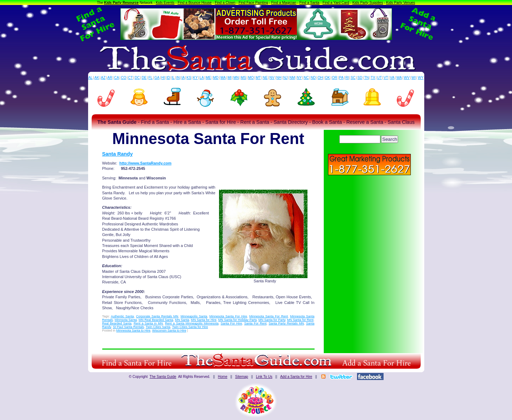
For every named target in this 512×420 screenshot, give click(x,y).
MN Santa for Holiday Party (238, 320)
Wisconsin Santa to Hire (169, 330)
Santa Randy (118, 154)
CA (116, 78)
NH (279, 78)
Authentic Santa (122, 316)
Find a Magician (284, 3)
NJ (285, 78)
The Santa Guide (163, 377)
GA (157, 78)
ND (313, 78)
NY (299, 78)
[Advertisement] (369, 226)
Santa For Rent (255, 323)
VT (386, 78)
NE (265, 78)
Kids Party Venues (401, 3)
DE (144, 78)
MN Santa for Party (272, 320)
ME (209, 78)
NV (272, 78)
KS (189, 78)
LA (202, 78)
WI (414, 78)
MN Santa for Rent (300, 320)
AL (90, 78)
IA (183, 78)
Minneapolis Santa (194, 316)
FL (150, 78)
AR (110, 78)
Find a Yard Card (336, 3)
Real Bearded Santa (117, 323)
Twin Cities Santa (158, 327)
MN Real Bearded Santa (156, 320)
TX (373, 78)
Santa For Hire (232, 323)
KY (195, 78)
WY (421, 78)
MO (251, 78)
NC (306, 78)
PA (341, 78)
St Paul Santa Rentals (128, 327)
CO (124, 78)
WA (399, 78)
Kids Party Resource (121, 3)
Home (223, 377)
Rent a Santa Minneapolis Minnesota (192, 323)
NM (292, 78)
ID (168, 78)
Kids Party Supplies (368, 3)
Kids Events (165, 3)
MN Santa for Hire (204, 320)
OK (327, 78)
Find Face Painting (253, 3)
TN (366, 78)
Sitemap (241, 377)
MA (223, 78)
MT (258, 78)
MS (244, 78)
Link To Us (264, 377)
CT (130, 78)
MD (216, 78)
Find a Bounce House (195, 3)
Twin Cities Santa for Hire (190, 327)
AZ (103, 78)
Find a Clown (225, 3)
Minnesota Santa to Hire (134, 330)
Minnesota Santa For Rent (268, 316)
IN (178, 78)
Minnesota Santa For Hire (228, 316)
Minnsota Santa (126, 320)
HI (163, 78)
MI (229, 78)
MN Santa (182, 320)
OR (335, 78)
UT (379, 78)
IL (173, 78)
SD (360, 78)
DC (137, 78)
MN (236, 78)
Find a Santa (309, 3)
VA (392, 78)
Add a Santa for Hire (296, 377)
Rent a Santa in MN (148, 323)
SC (353, 78)
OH (320, 78)
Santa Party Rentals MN (286, 323)
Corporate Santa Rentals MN (157, 316)
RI (347, 78)
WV (407, 78)
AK (97, 78)
